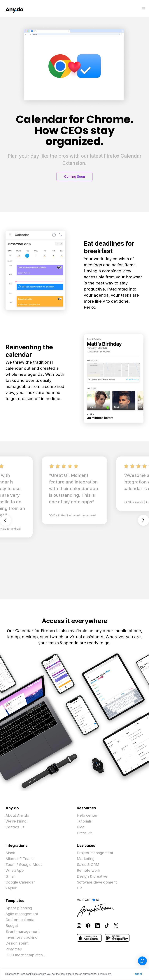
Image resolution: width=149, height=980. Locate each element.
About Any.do (17, 815)
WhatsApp (15, 870)
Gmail (10, 876)
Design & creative (92, 876)
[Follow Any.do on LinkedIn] (97, 925)
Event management (23, 931)
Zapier (11, 888)
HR (79, 888)
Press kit (84, 833)
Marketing (86, 859)
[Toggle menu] (144, 9)
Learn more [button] (105, 974)
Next (143, 520)
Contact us (15, 827)
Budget (12, 926)
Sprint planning (19, 908)
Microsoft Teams (20, 859)
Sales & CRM (88, 865)
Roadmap (14, 949)
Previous (6, 520)
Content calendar (21, 920)
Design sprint (17, 943)
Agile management (22, 914)
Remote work (88, 870)
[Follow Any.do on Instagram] (79, 925)
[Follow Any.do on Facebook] (88, 925)
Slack (10, 853)
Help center (87, 815)
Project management (95, 853)
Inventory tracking (21, 937)
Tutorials (84, 821)
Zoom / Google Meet (24, 865)
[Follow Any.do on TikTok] (107, 925)
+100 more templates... (26, 955)
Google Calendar (20, 882)
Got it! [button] (139, 974)
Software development (97, 882)
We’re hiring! (17, 821)
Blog (81, 827)
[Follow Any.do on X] (116, 925)
